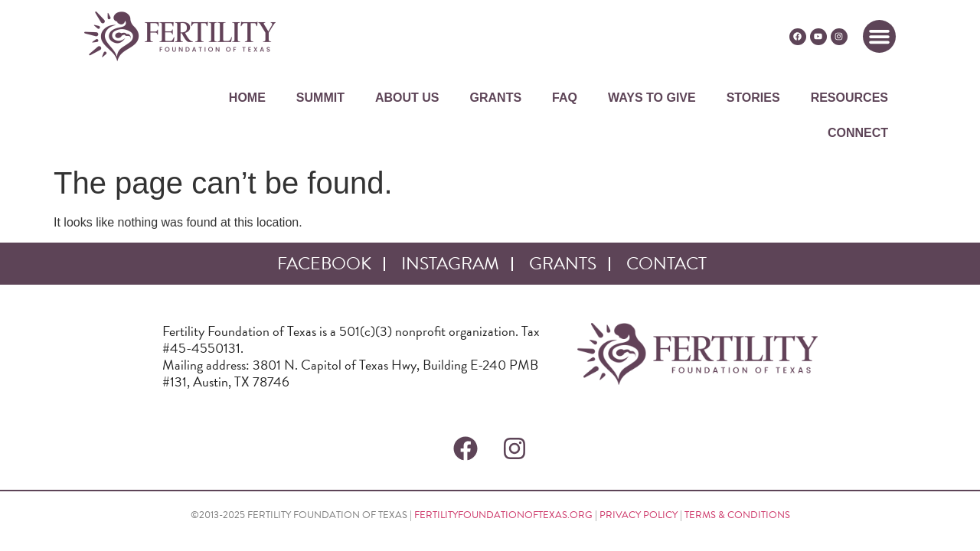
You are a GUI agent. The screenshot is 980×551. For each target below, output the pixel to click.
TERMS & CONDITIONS (737, 515)
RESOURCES (849, 98)
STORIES (753, 98)
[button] (880, 37)
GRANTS (496, 98)
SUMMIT (320, 98)
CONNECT (858, 133)
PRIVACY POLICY (639, 515)
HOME (247, 98)
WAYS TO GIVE (652, 98)
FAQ (565, 98)
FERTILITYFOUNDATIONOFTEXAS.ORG (503, 515)
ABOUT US (407, 98)
